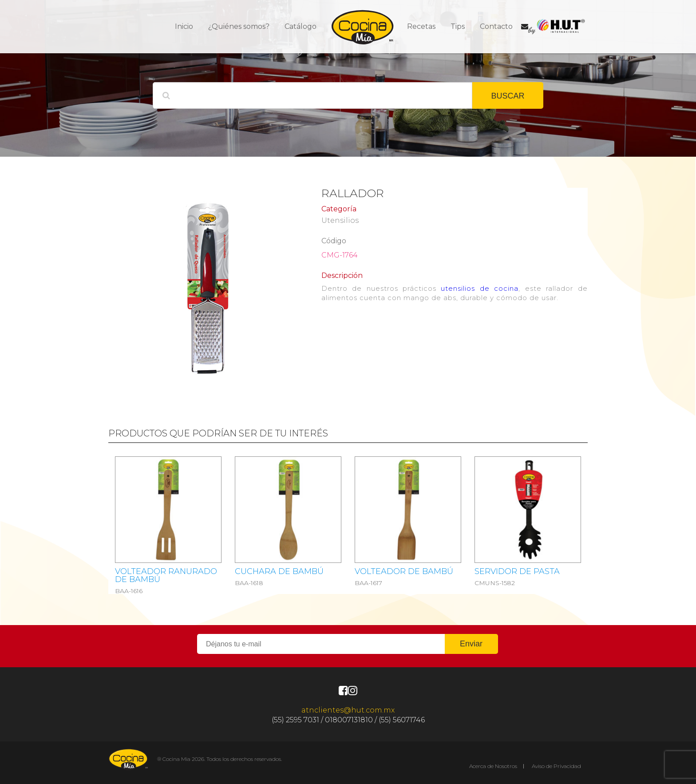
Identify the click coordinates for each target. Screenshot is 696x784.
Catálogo (301, 26)
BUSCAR (508, 96)
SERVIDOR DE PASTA (517, 571)
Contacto (496, 26)
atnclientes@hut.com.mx (348, 710)
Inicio (184, 26)
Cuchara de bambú (279, 571)
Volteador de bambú (404, 571)
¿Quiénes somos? (239, 26)
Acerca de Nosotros (493, 766)
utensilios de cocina (480, 288)
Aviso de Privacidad (556, 766)
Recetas (421, 26)
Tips (458, 26)
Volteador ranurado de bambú (166, 575)
